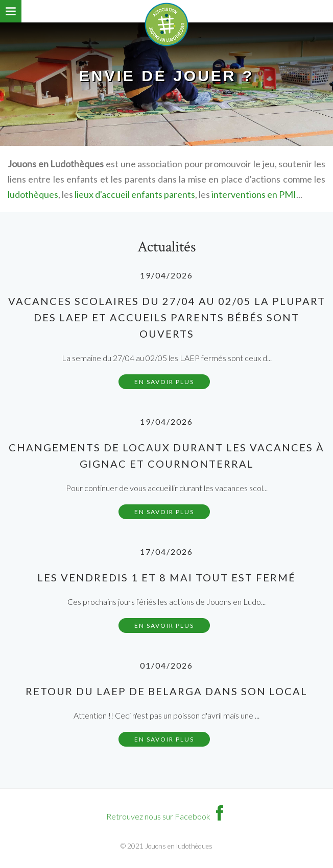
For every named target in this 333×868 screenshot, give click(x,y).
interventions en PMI (254, 194)
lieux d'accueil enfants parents (135, 194)
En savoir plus (164, 382)
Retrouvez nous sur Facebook (167, 816)
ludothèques (33, 194)
